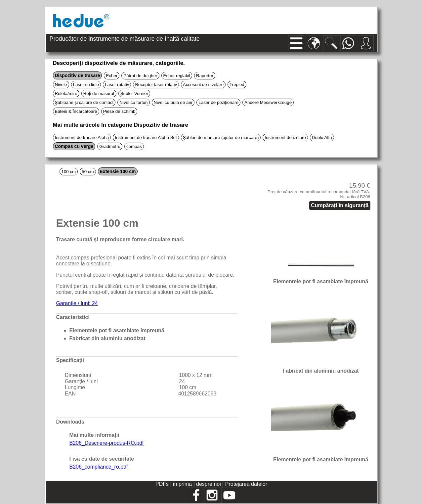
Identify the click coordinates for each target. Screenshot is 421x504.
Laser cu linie (86, 85)
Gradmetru (110, 146)
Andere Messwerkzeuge (268, 102)
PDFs (162, 484)
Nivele (61, 85)
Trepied (237, 85)
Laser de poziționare (218, 102)
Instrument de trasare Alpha (82, 137)
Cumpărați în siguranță (340, 205)
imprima (182, 484)
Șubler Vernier (134, 93)
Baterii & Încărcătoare (76, 111)
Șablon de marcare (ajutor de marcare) (221, 137)
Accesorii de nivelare (203, 85)
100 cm (69, 172)
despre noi (209, 484)
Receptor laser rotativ (156, 85)
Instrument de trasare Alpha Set (146, 137)
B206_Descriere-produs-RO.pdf (107, 443)
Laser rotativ (117, 85)
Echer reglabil (177, 76)
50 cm (88, 172)
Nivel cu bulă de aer (173, 102)
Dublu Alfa (322, 137)
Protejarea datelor (246, 484)
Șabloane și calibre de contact (84, 102)
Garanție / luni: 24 (77, 303)
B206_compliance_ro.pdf (99, 467)
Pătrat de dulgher (140, 76)
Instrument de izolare (285, 137)
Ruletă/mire (66, 93)
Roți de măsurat (99, 93)
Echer (112, 76)
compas (134, 146)
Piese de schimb (119, 111)
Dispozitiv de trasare (78, 75)
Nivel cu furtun (133, 102)
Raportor (205, 76)
